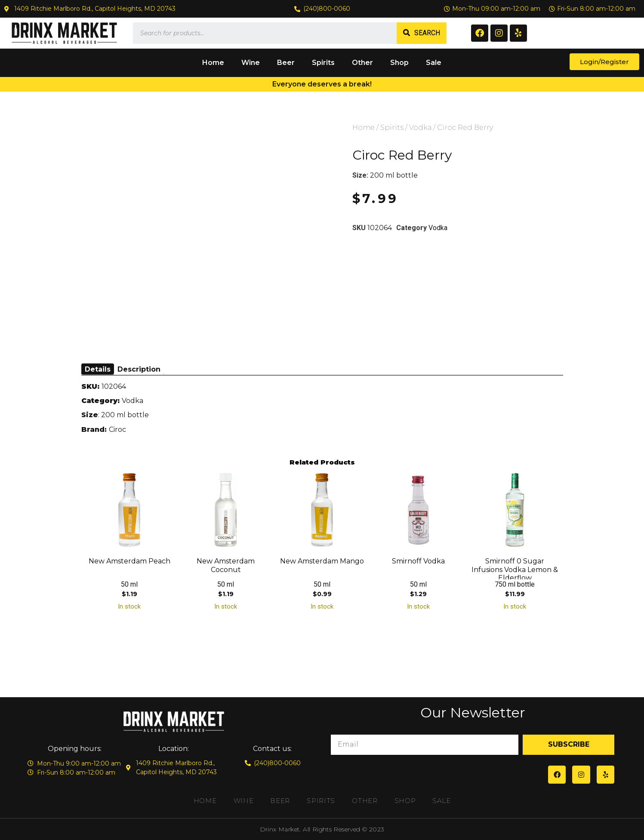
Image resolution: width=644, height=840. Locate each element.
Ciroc (117, 429)
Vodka (420, 128)
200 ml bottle (394, 175)
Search (427, 33)
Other (362, 63)
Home (213, 63)
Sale (434, 63)
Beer (286, 63)
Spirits (323, 63)
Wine (251, 63)
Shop (399, 63)
